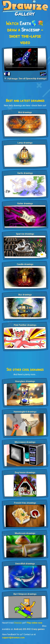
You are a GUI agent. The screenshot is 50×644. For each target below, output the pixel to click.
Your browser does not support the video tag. (25, 59)
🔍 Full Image (11, 79)
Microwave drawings (25, 442)
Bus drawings (25, 295)
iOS (24, 629)
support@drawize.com (13, 638)
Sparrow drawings (25, 234)
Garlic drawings (25, 173)
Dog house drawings (25, 472)
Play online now (34, 623)
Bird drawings (25, 112)
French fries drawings (25, 503)
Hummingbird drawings (25, 412)
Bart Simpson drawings (25, 594)
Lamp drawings (25, 143)
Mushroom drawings (25, 533)
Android (18, 629)
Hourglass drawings (25, 381)
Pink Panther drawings (25, 325)
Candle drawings (25, 264)
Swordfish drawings (25, 564)
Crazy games (38, 629)
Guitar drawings (25, 204)
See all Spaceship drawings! (33, 79)
